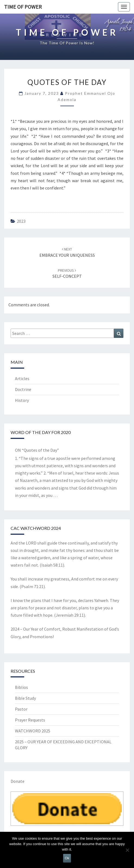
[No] (127, 850)
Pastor (21, 709)
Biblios (21, 687)
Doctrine (23, 389)
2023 (21, 221)
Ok (67, 858)
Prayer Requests (30, 720)
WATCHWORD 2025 (33, 731)
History (22, 400)
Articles (22, 378)
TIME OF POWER (23, 7)
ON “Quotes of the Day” (37, 450)
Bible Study (25, 698)
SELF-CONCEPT (67, 273)
